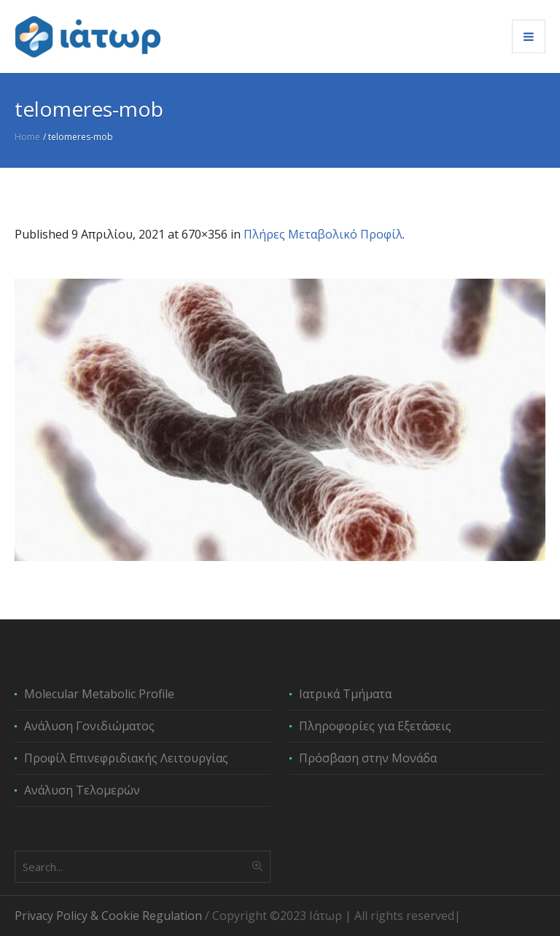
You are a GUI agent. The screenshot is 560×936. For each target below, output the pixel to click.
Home (27, 137)
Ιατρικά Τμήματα (345, 694)
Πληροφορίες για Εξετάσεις (375, 726)
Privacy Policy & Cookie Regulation (108, 916)
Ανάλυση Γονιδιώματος (89, 726)
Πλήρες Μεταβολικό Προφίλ (323, 234)
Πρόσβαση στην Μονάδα (368, 758)
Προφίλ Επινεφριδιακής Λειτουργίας (126, 758)
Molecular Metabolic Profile (99, 694)
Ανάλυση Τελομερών (82, 790)
